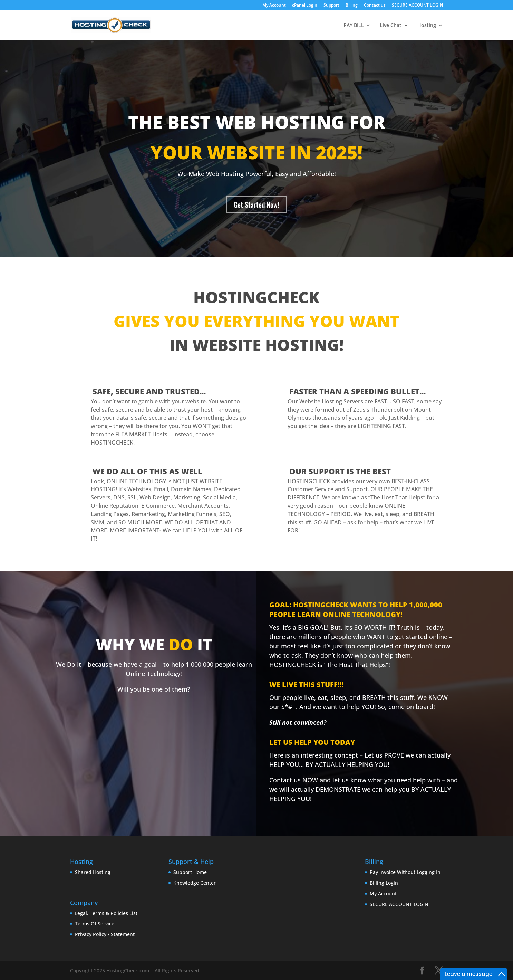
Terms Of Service (95, 924)
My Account (274, 6)
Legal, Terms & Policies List (106, 913)
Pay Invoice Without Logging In (405, 872)
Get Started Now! (256, 204)
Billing (352, 6)
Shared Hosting (93, 872)
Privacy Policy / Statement (105, 934)
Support (331, 6)
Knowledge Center (195, 883)
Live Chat (391, 26)
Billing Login (384, 883)
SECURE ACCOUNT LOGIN (417, 6)
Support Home (190, 872)
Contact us (375, 6)
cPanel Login (305, 6)
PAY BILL (354, 26)
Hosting (427, 26)
